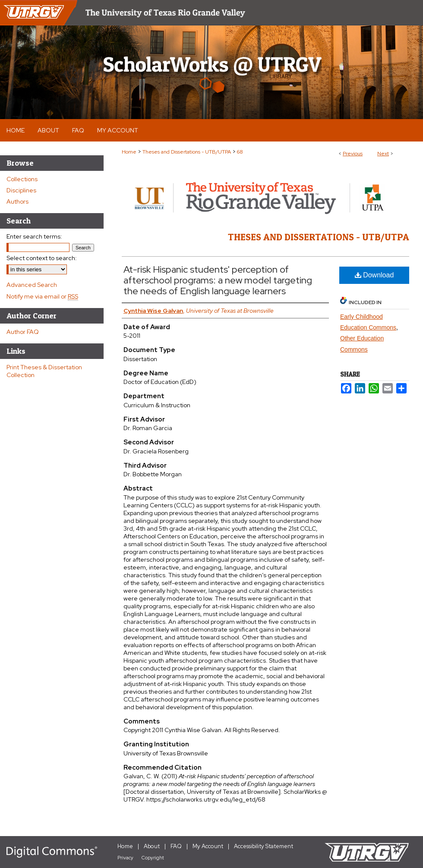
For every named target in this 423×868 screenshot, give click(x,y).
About (152, 846)
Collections (22, 179)
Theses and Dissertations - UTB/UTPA (187, 152)
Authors (17, 201)
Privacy (125, 858)
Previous (353, 154)
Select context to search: (42, 258)
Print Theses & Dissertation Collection (44, 371)
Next (383, 154)
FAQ (176, 846)
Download (374, 275)
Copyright (153, 858)
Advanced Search (32, 285)
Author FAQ (23, 332)
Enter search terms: (34, 236)
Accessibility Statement (264, 846)
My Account (208, 846)
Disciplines (21, 190)
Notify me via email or (42, 296)
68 (240, 152)
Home (129, 152)
